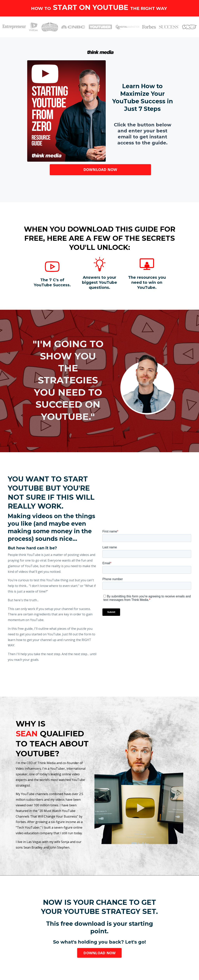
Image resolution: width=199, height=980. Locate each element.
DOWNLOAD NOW (100, 170)
